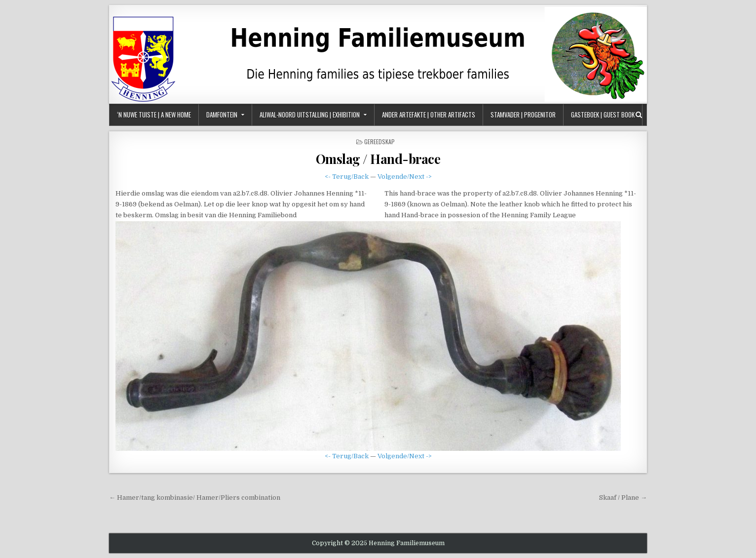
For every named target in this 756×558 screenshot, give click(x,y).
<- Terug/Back (347, 177)
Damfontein (222, 115)
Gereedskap (379, 141)
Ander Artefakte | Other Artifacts (429, 115)
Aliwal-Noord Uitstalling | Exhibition (310, 115)
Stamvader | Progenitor (523, 115)
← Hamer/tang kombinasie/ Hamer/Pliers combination (195, 498)
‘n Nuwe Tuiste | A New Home (154, 115)
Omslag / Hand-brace (378, 159)
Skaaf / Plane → (623, 498)
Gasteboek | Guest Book (603, 115)
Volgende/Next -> (405, 177)
